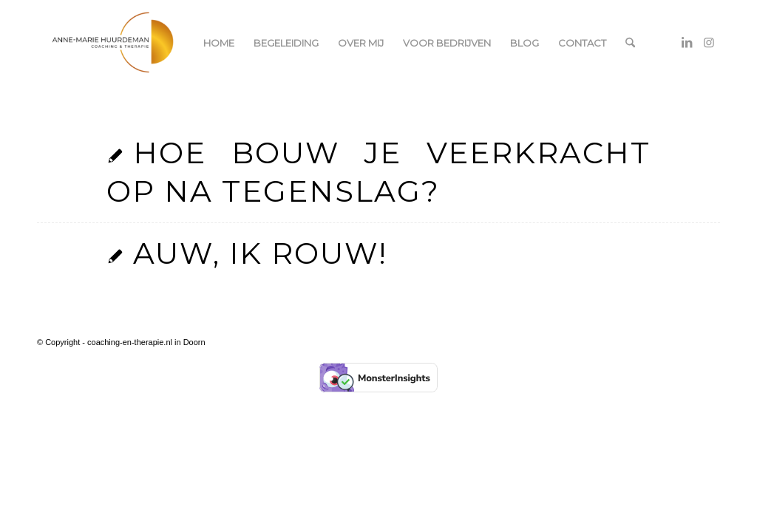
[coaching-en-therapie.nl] (113, 43)
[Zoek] (630, 43)
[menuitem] (219, 43)
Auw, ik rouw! (260, 253)
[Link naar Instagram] (709, 42)
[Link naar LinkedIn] (687, 42)
